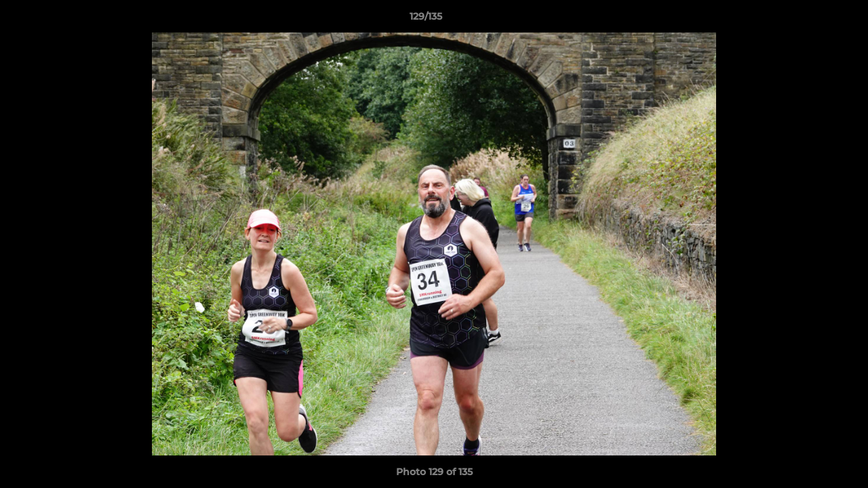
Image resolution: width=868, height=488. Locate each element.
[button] (811, 20)
